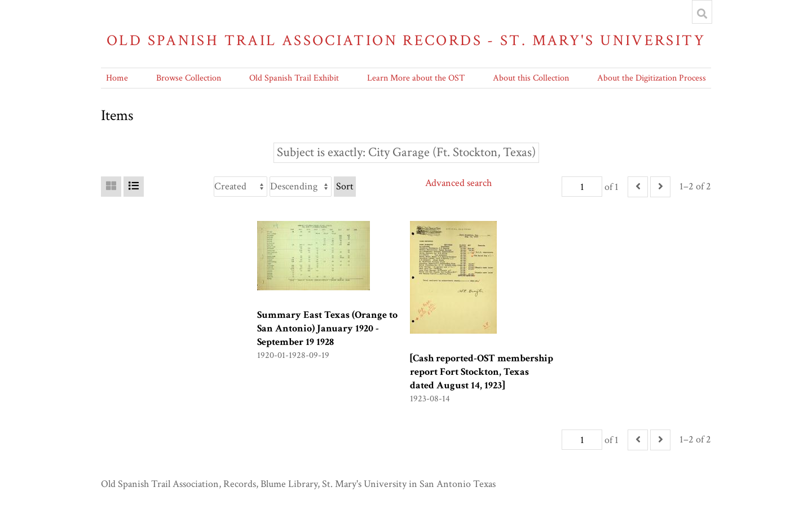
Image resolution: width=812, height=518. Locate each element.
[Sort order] (301, 187)
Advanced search (458, 183)
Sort (345, 186)
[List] (134, 187)
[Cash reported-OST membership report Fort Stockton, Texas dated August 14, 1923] (482, 372)
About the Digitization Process (652, 78)
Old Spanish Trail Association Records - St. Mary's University (406, 40)
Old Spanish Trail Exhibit (294, 78)
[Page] (582, 187)
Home (117, 78)
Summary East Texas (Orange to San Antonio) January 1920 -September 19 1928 (327, 328)
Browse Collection (189, 78)
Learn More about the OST (416, 78)
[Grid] (111, 187)
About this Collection (531, 78)
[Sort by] (240, 187)
